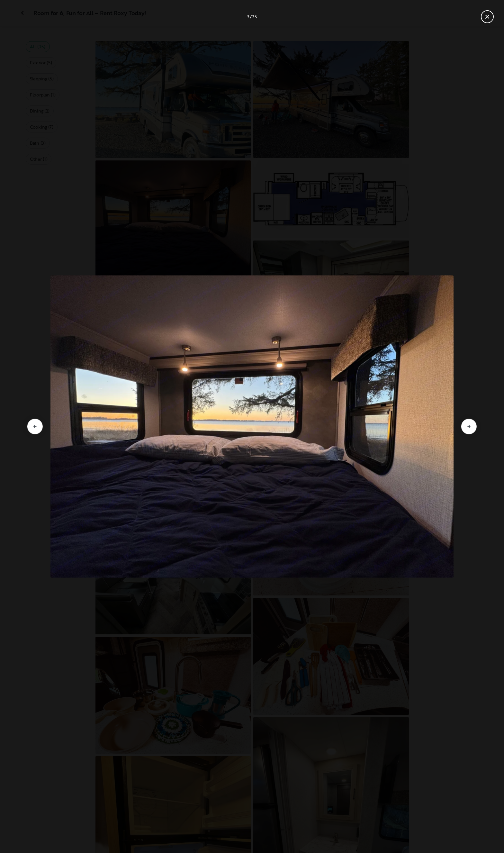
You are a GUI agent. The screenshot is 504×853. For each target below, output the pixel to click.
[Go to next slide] (469, 427)
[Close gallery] (487, 17)
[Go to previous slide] (35, 427)
